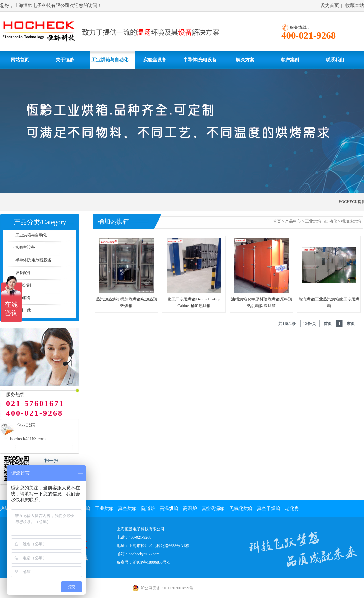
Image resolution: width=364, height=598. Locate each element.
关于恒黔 (65, 60)
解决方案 (245, 60)
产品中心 (293, 221)
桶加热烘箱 (351, 221)
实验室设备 (155, 60)
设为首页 (330, 5)
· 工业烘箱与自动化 (30, 235)
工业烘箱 (104, 508)
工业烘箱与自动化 (110, 60)
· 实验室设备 (24, 247)
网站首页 (20, 60)
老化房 (292, 508)
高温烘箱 (169, 508)
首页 (277, 221)
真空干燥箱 (269, 508)
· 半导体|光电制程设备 (32, 260)
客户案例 (290, 60)
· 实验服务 (22, 298)
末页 (351, 324)
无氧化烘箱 (241, 508)
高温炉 (190, 508)
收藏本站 (355, 5)
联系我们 (335, 60)
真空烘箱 (127, 508)
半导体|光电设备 (200, 60)
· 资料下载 (22, 310)
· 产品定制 (22, 285)
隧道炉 (148, 508)
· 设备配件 (22, 273)
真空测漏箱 (213, 508)
